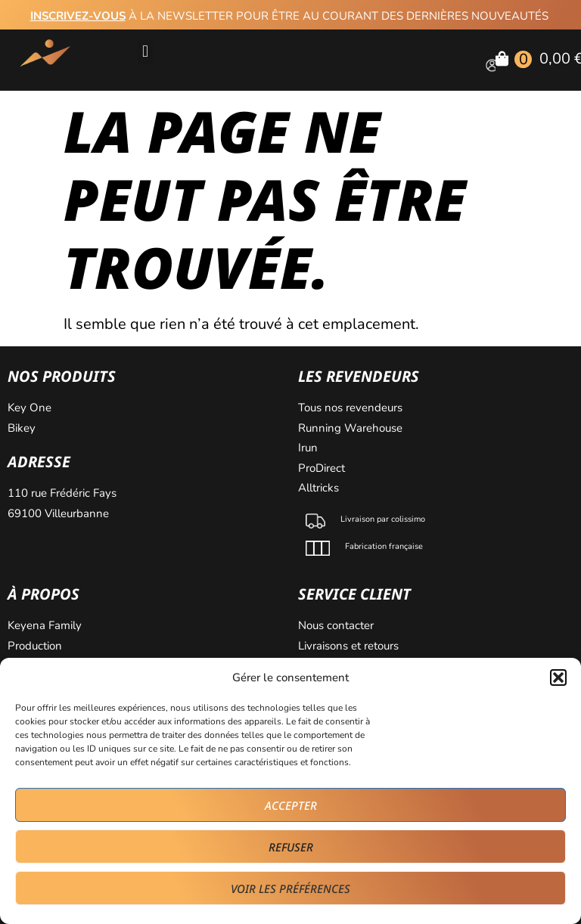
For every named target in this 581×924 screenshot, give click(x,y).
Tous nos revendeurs (352, 408)
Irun (309, 448)
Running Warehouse (352, 428)
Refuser (291, 847)
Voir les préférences (290, 888)
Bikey (22, 428)
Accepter (291, 805)
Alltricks (320, 488)
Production (35, 646)
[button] (558, 677)
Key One (31, 408)
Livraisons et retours (348, 646)
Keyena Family (45, 625)
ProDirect (322, 468)
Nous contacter (337, 625)
